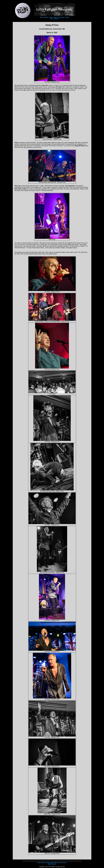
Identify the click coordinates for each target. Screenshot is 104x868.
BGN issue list (61, 17)
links (52, 19)
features (55, 17)
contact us (56, 19)
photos (51, 17)
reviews (67, 17)
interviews (46, 17)
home (41, 17)
